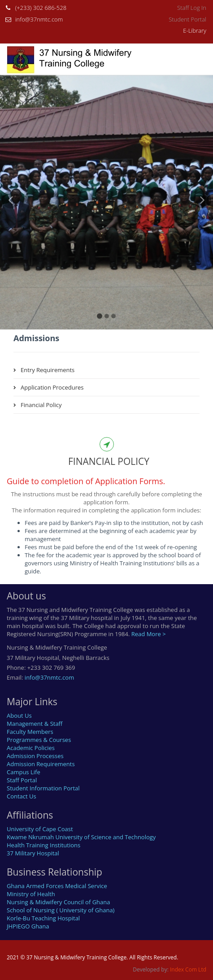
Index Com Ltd (188, 969)
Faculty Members (30, 732)
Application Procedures (52, 387)
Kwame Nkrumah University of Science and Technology (81, 837)
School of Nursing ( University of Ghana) (61, 910)
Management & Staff (35, 724)
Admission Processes (35, 756)
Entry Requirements (48, 370)
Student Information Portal (43, 788)
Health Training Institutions (43, 845)
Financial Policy (41, 405)
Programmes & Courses (39, 740)
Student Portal (187, 19)
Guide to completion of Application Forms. (86, 481)
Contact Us (22, 796)
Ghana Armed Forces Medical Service (57, 886)
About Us (19, 715)
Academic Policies (31, 748)
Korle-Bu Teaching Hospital (43, 918)
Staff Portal (22, 780)
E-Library (195, 30)
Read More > (149, 634)
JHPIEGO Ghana (28, 926)
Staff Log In (192, 8)
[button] (11, 260)
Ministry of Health (31, 894)
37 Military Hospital (33, 853)
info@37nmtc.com (39, 19)
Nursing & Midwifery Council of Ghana (59, 902)
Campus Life (24, 772)
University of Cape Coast (40, 829)
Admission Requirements (41, 764)
